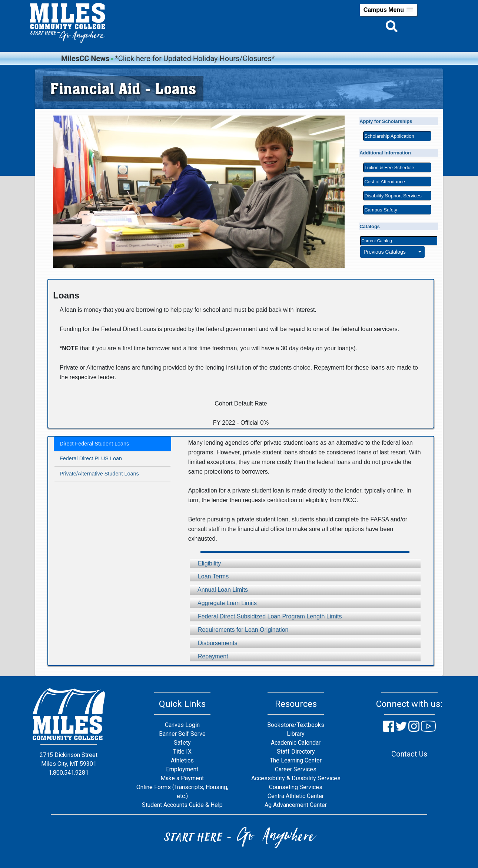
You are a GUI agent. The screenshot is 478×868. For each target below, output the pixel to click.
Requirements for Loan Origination (239, 630)
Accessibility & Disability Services (296, 778)
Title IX (182, 752)
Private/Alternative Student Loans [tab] (99, 474)
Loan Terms (209, 576)
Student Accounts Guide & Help (182, 805)
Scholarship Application (389, 136)
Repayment (209, 656)
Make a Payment (182, 778)
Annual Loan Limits (219, 590)
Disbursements (214, 643)
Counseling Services (296, 787)
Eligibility (205, 563)
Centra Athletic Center (296, 796)
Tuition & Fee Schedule (389, 168)
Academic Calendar (296, 743)
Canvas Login (182, 725)
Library (296, 734)
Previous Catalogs (390, 252)
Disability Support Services (393, 196)
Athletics (182, 760)
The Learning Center (296, 760)
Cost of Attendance (385, 182)
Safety (182, 743)
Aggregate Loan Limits (223, 603)
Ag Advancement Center (296, 805)
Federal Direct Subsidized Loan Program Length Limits (266, 616)
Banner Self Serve (182, 734)
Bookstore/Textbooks (296, 725)
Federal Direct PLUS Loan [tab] (91, 458)
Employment (182, 769)
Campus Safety (381, 210)
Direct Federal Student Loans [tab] (94, 444)
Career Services (296, 769)
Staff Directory (296, 752)
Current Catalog (377, 241)
